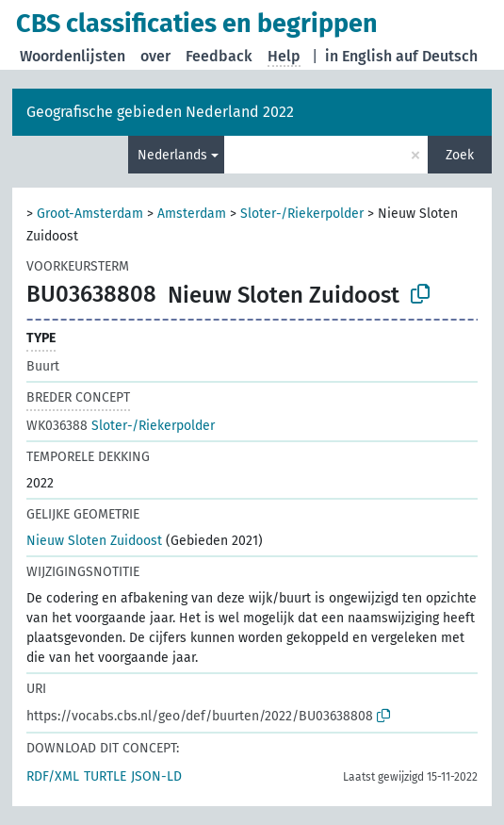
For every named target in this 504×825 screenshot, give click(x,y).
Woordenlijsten (73, 56)
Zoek (460, 155)
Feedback (219, 56)
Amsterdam (192, 214)
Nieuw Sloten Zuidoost (94, 541)
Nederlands (172, 155)
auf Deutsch (437, 56)
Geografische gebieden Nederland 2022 (160, 112)
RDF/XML (53, 776)
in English (358, 56)
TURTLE (105, 776)
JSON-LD (156, 776)
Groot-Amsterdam (90, 214)
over (155, 56)
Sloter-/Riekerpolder (302, 214)
